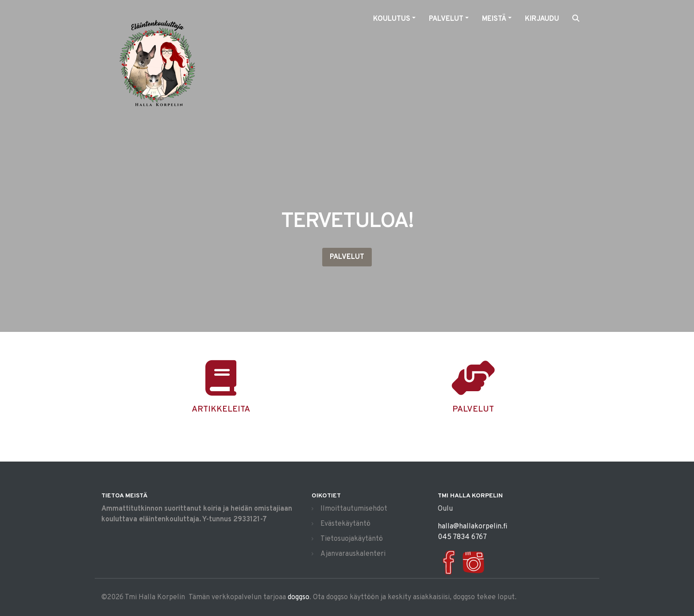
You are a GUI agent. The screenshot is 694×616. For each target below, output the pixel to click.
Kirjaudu (542, 19)
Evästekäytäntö (345, 524)
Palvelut (347, 257)
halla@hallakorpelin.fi (472, 527)
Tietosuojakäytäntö (352, 539)
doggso (299, 597)
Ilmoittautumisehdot (354, 509)
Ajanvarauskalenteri (353, 554)
